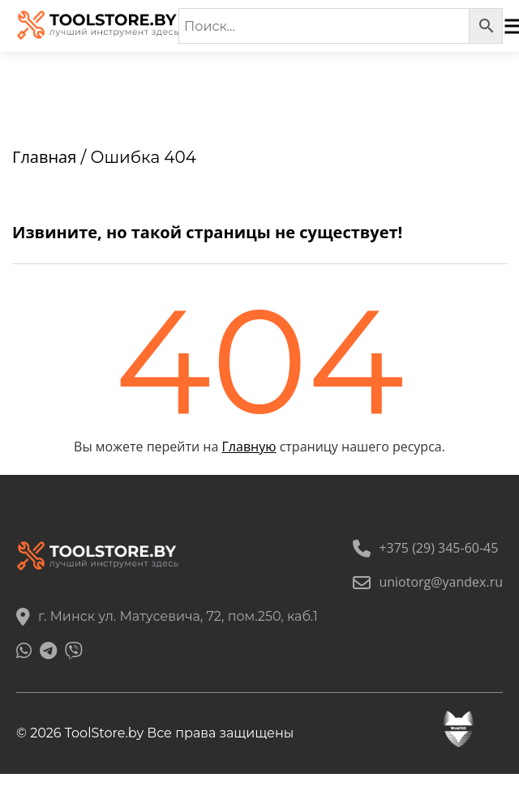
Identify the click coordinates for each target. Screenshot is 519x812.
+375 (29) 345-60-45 (425, 548)
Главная (44, 157)
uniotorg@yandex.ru (428, 582)
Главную (249, 447)
